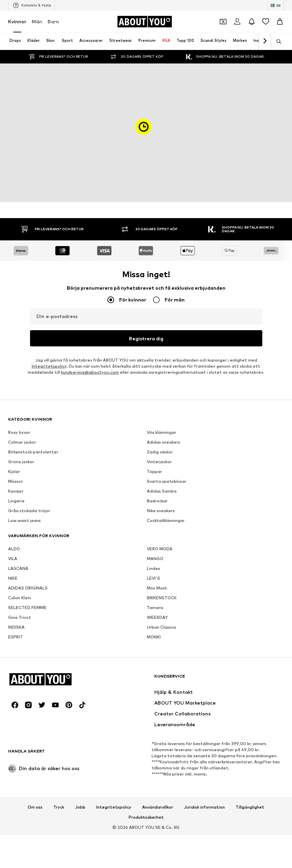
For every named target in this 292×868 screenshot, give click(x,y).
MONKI (154, 637)
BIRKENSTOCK (162, 598)
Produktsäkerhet (146, 817)
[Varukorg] (280, 22)
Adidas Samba (162, 491)
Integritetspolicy (49, 366)
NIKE (13, 578)
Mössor (16, 481)
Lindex (153, 568)
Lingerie (16, 501)
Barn (53, 21)
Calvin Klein (20, 598)
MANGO (155, 559)
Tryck (59, 807)
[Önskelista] (266, 22)
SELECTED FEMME (27, 608)
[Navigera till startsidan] (144, 22)
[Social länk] (15, 705)
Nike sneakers (161, 511)
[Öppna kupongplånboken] (223, 22)
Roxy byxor (19, 432)
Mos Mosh (157, 588)
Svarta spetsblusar (167, 481)
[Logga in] (237, 22)
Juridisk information (204, 807)
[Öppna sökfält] (276, 42)
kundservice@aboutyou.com (90, 372)
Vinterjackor (159, 462)
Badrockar (157, 501)
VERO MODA (160, 549)
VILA (13, 559)
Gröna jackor (21, 462)
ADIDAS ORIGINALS (28, 588)
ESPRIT (16, 637)
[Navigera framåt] (265, 41)
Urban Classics (162, 627)
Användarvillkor (158, 807)
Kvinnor (17, 21)
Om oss (35, 807)
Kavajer (16, 491)
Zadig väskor (160, 452)
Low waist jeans (24, 520)
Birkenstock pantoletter (33, 452)
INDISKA (16, 627)
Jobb (80, 807)
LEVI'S (153, 578)
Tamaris (155, 608)
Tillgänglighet (250, 807)
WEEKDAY (157, 617)
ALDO (14, 549)
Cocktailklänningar (166, 520)
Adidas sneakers (164, 442)
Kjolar (14, 471)
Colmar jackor (22, 442)
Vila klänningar (162, 432)
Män (37, 21)
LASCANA (18, 568)
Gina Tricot (20, 617)
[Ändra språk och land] (276, 5)
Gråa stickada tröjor (29, 511)
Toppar (154, 471)
